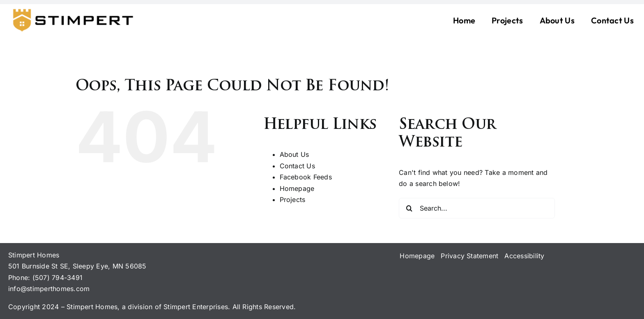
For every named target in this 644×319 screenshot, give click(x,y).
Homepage (297, 188)
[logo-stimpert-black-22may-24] (72, 10)
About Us (294, 154)
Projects (293, 200)
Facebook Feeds (306, 177)
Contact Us (297, 166)
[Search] (409, 208)
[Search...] (477, 208)
